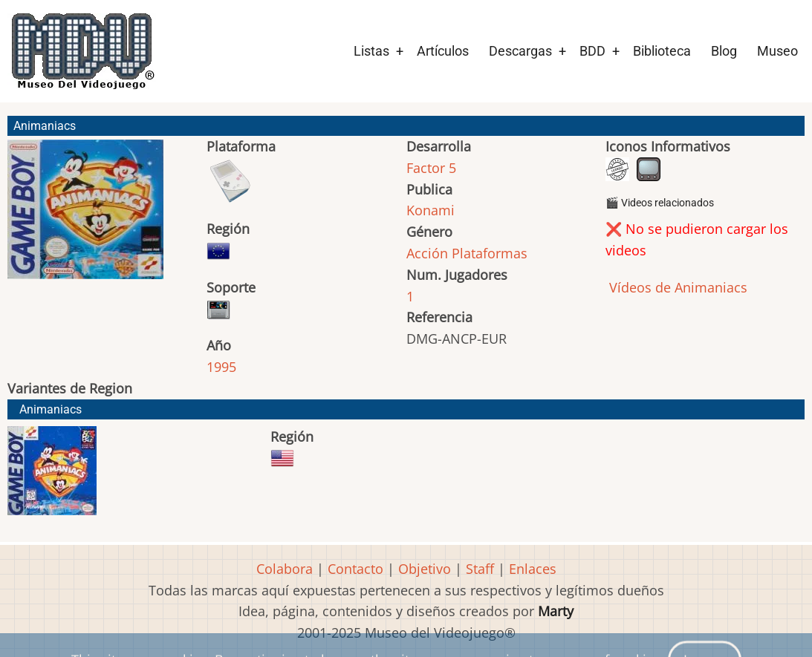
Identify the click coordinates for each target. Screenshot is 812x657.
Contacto (355, 569)
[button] (85, 216)
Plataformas (490, 253)
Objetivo (425, 569)
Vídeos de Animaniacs (676, 287)
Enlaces (533, 569)
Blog (724, 51)
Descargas (520, 51)
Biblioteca (662, 51)
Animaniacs (51, 409)
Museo (777, 51)
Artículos (443, 51)
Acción (427, 253)
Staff (480, 569)
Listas (371, 51)
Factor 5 (431, 168)
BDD (592, 51)
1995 (221, 367)
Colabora (285, 569)
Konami (431, 210)
